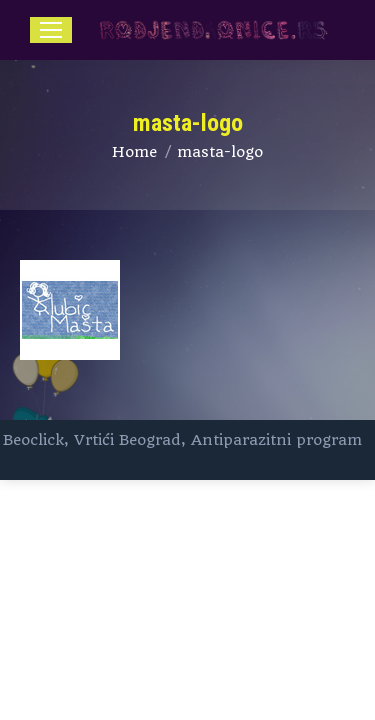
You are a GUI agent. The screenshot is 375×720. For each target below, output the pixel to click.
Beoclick (33, 440)
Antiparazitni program (276, 440)
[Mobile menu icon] (51, 30)
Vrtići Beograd (127, 440)
